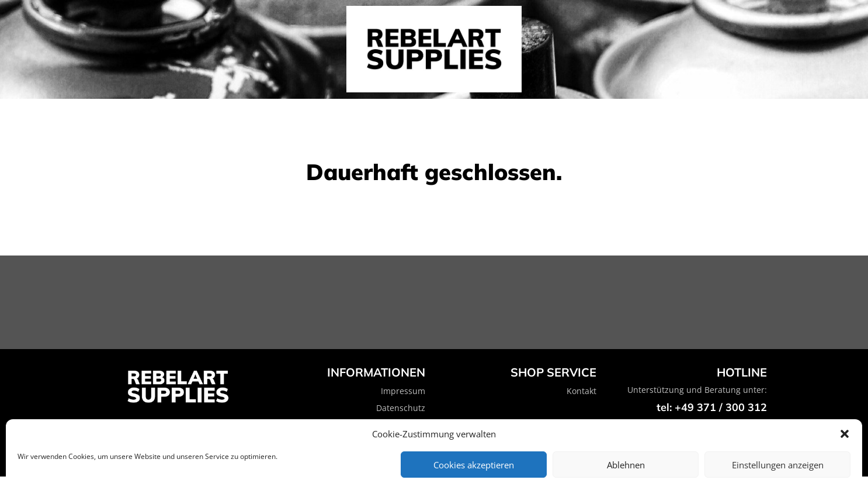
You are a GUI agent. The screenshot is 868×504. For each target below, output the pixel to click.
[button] (845, 434)
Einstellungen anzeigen (778, 465)
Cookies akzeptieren (474, 465)
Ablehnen (626, 465)
